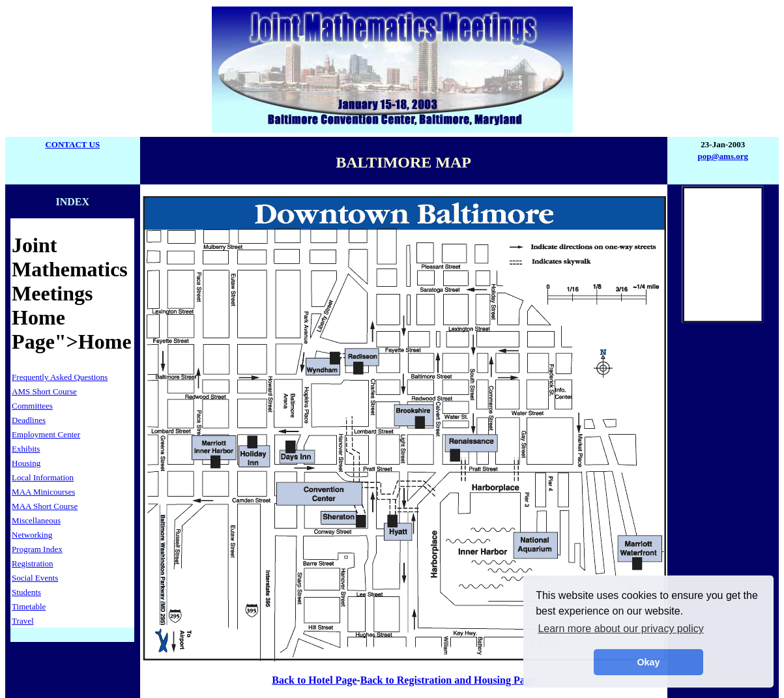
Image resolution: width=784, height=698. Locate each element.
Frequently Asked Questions (60, 377)
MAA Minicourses (43, 492)
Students (26, 592)
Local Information (43, 477)
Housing (26, 463)
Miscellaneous (36, 520)
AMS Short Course (44, 391)
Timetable (29, 606)
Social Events (35, 578)
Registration (33, 563)
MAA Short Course (45, 506)
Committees (32, 406)
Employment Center (46, 434)
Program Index (37, 549)
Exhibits (26, 449)
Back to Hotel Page (314, 680)
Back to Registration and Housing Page (448, 680)
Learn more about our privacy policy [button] (620, 629)
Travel (22, 621)
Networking (32, 535)
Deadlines (29, 420)
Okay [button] (648, 662)
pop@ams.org (723, 156)
